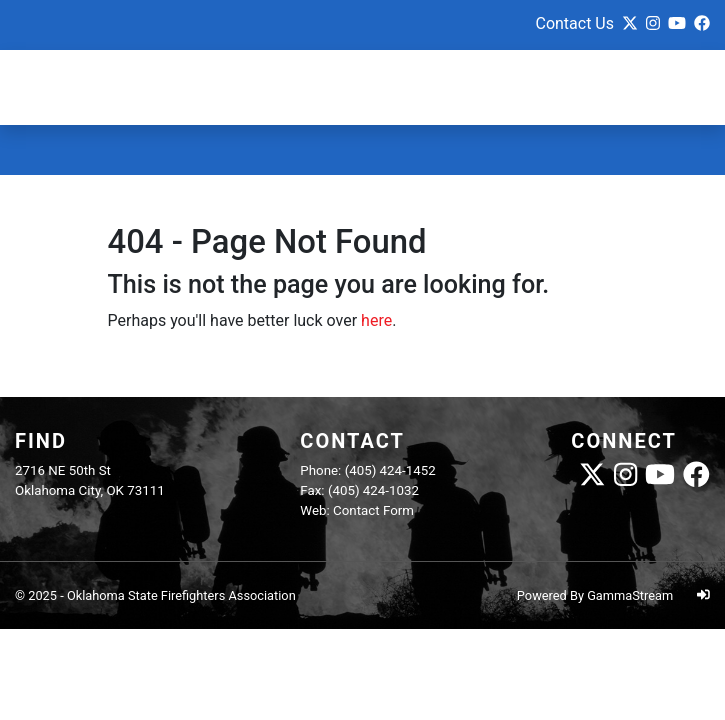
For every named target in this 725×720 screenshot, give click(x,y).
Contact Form (373, 510)
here (376, 320)
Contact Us (574, 23)
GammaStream (630, 595)
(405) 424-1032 (373, 490)
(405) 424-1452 (390, 470)
